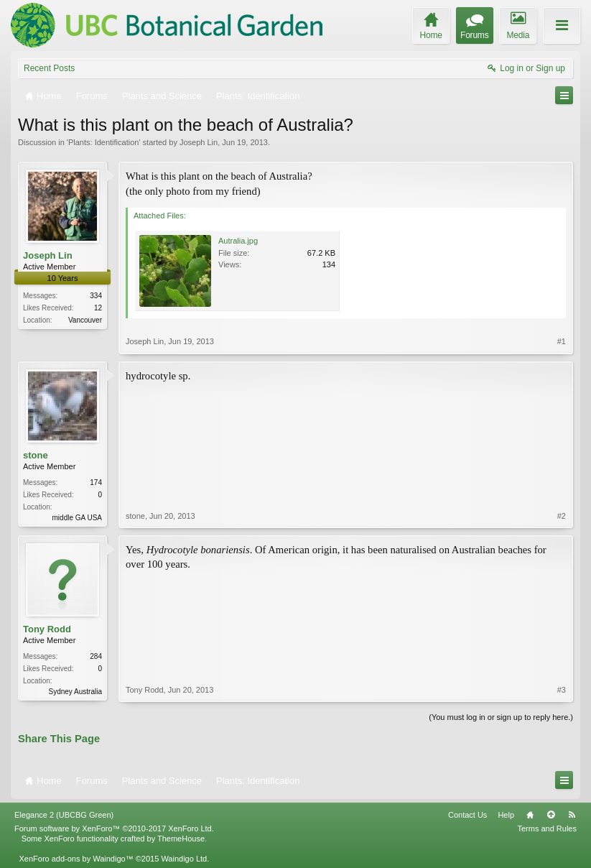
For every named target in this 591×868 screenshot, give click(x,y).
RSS (572, 815)
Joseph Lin (199, 142)
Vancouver (85, 320)
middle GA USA (77, 518)
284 (96, 656)
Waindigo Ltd (184, 859)
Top (551, 815)
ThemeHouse (181, 839)
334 (96, 296)
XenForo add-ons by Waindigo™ (76, 859)
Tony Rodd (47, 629)
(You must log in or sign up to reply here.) (501, 717)
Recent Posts (49, 68)
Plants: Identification (103, 142)
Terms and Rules (547, 828)
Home (530, 815)
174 (96, 483)
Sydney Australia (76, 692)
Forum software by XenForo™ (114, 828)
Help (506, 815)
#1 (562, 341)
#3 (562, 690)
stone (36, 455)
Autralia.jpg (238, 241)
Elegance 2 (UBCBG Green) (64, 815)
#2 (562, 516)
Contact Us (467, 815)
